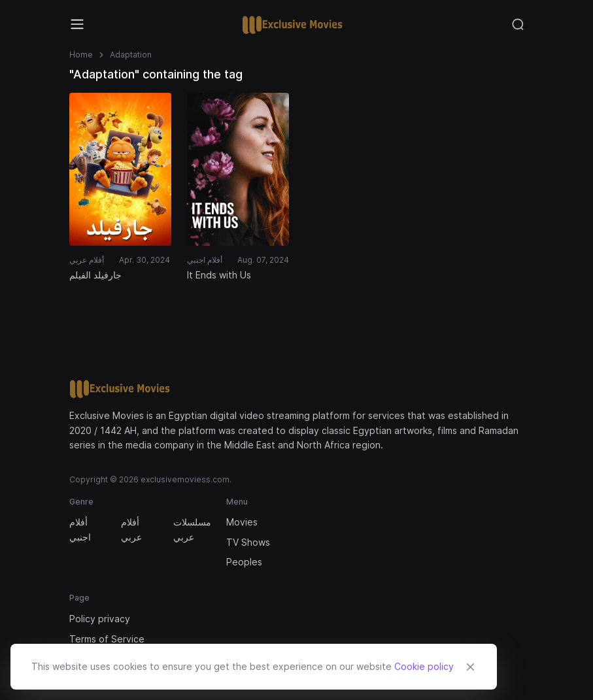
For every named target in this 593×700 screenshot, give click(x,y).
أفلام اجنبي (80, 529)
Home (81, 55)
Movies (242, 522)
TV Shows (248, 542)
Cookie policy (424, 666)
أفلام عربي (131, 529)
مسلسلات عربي (192, 529)
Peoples (244, 562)
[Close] (470, 667)
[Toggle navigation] (77, 24)
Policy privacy (100, 619)
